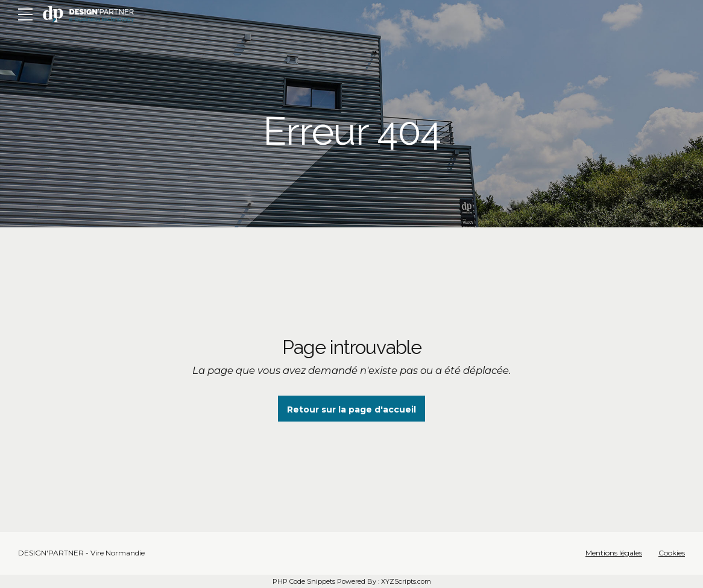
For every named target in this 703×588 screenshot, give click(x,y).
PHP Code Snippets (304, 581)
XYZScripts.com (406, 581)
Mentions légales (614, 553)
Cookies (672, 553)
